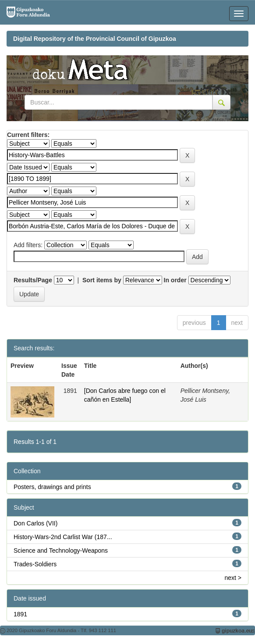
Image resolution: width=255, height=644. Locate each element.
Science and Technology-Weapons (61, 550)
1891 (20, 614)
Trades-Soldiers (35, 564)
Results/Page (33, 280)
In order (175, 280)
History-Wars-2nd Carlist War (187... (63, 537)
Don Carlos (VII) (35, 523)
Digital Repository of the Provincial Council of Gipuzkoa (95, 39)
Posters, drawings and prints (52, 487)
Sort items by (102, 280)
